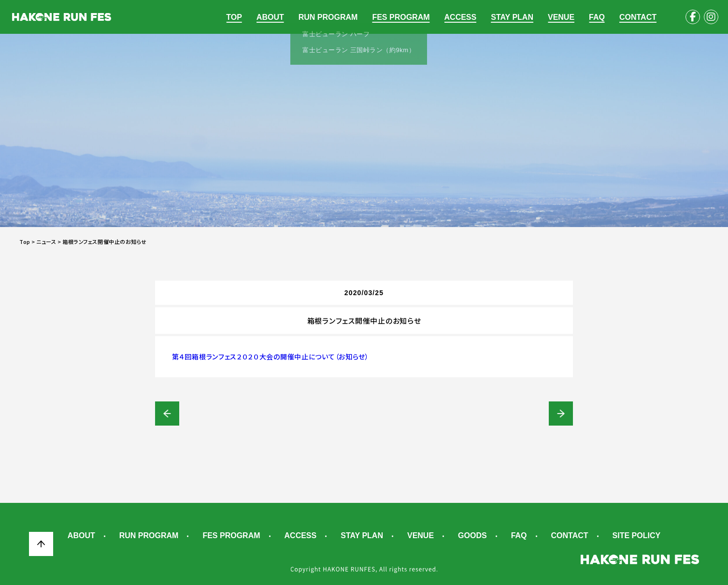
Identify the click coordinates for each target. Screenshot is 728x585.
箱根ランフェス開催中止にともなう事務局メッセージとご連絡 (561, 414)
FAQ (597, 17)
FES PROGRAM (401, 17)
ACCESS (461, 17)
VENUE (561, 17)
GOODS (472, 536)
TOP (234, 17)
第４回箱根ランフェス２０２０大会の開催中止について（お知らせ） (271, 357)
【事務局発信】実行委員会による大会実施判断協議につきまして (167, 414)
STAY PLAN (512, 17)
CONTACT (638, 17)
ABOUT (270, 17)
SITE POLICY (637, 536)
